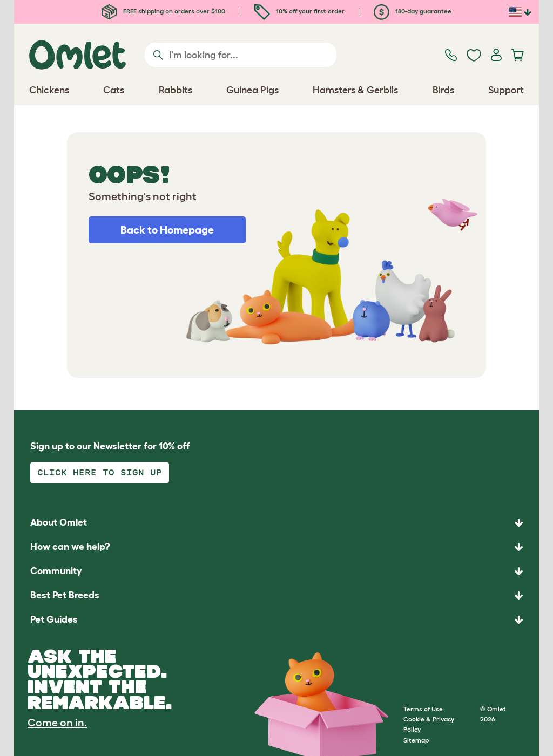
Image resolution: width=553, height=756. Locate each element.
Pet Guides (54, 619)
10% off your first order (299, 11)
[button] (276, 620)
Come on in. (57, 723)
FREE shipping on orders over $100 (163, 11)
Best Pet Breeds (65, 595)
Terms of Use (423, 709)
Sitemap (416, 740)
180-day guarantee (413, 11)
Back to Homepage (167, 230)
